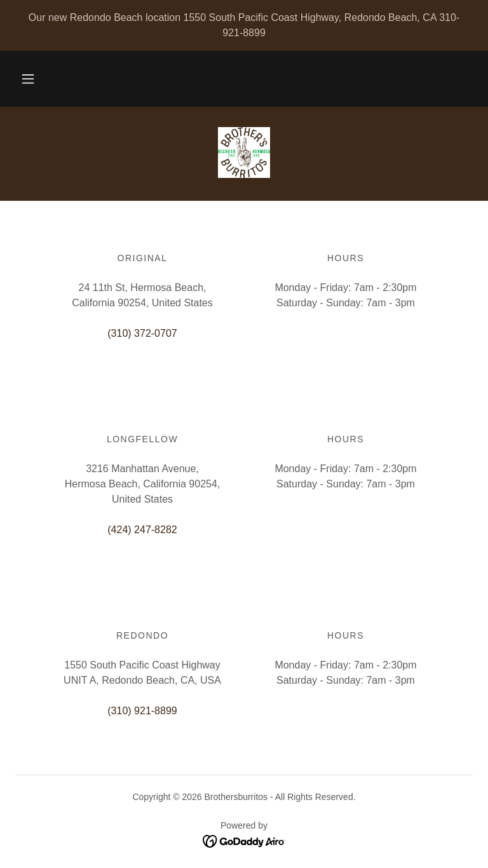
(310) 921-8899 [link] (142, 711)
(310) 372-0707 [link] (142, 333)
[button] (28, 79)
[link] (244, 153)
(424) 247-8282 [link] (142, 530)
